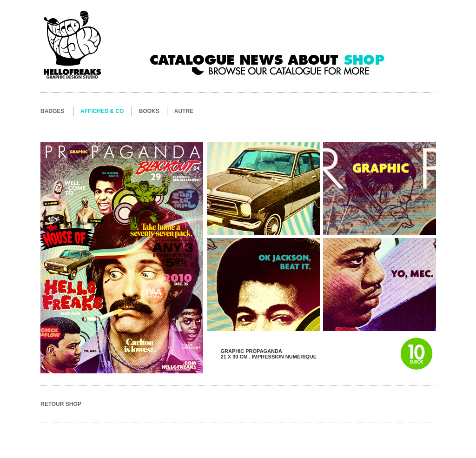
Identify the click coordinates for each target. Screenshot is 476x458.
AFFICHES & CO (102, 111)
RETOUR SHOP (61, 404)
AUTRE (184, 111)
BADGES (52, 111)
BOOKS (149, 111)
